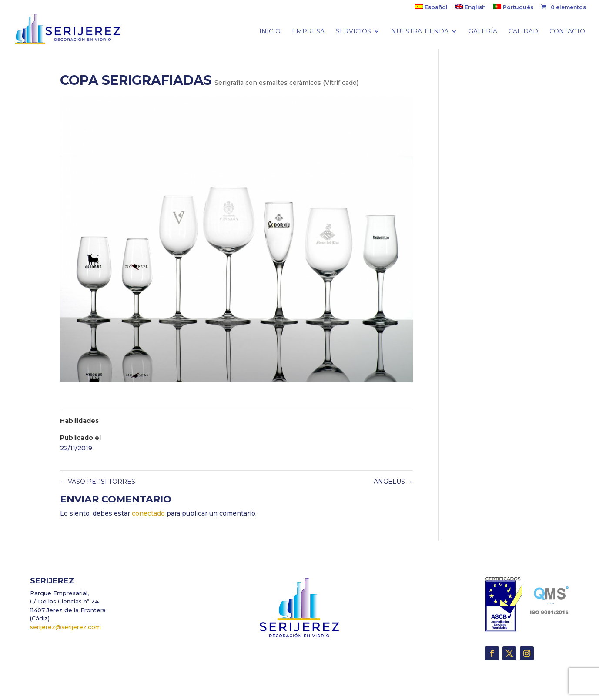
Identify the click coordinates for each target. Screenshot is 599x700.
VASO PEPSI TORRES (98, 482)
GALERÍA (483, 32)
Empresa (308, 32)
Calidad (523, 32)
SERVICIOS (353, 32)
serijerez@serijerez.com (65, 627)
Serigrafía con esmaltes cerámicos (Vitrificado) (286, 83)
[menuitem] (431, 9)
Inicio (270, 32)
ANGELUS (393, 482)
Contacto (567, 32)
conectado (148, 513)
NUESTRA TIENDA (420, 32)
